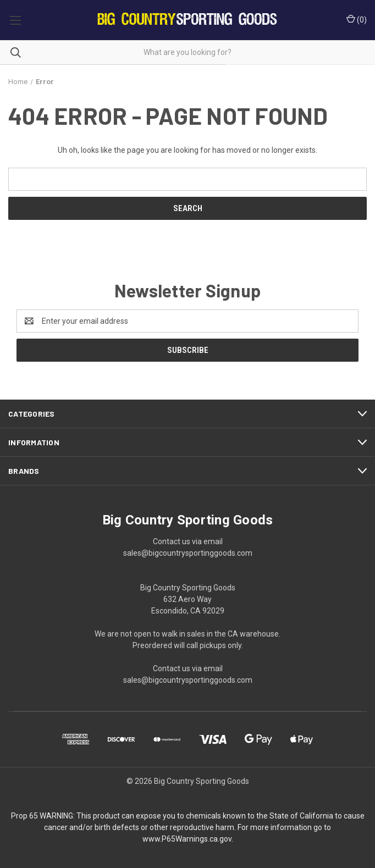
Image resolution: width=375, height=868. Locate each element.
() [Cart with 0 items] (357, 19)
